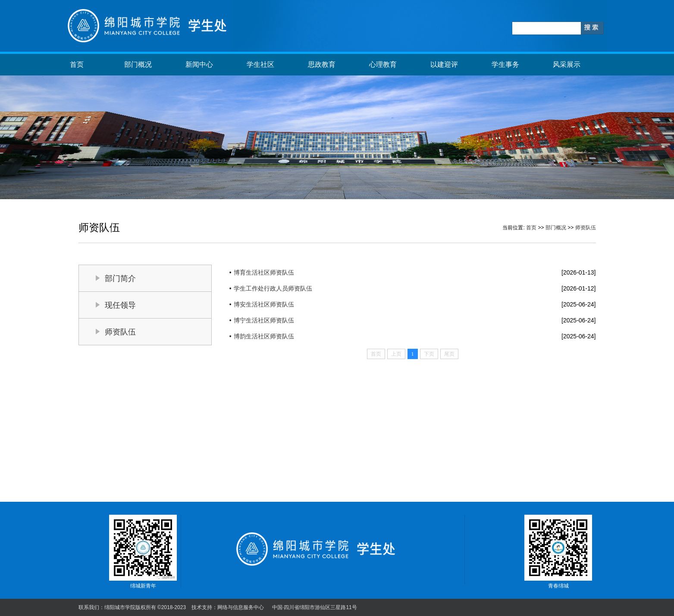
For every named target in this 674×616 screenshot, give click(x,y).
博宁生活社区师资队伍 (264, 320)
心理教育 (383, 64)
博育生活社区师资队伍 (264, 272)
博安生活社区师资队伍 (264, 304)
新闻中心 (199, 64)
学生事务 (505, 64)
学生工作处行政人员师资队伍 (273, 288)
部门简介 (120, 278)
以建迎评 (444, 64)
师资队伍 (586, 228)
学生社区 (260, 64)
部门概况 (138, 64)
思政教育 (322, 64)
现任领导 (120, 305)
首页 (77, 64)
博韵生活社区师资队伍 (264, 336)
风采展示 (567, 64)
